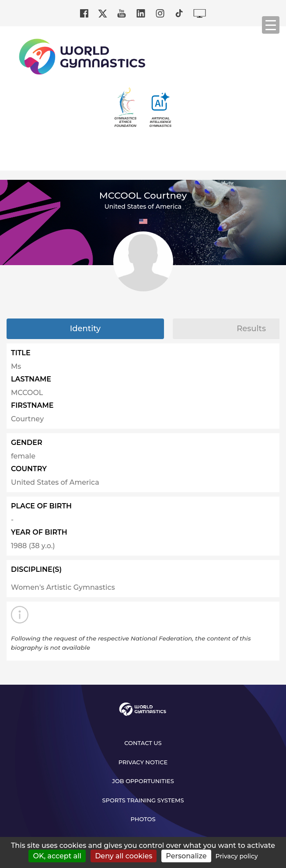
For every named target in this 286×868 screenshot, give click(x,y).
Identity (85, 329)
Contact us (143, 743)
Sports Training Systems (143, 800)
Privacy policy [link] (237, 856)
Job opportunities (143, 781)
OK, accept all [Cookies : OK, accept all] (57, 856)
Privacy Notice (143, 762)
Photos (143, 819)
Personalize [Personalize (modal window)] (186, 856)
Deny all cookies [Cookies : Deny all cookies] (124, 856)
